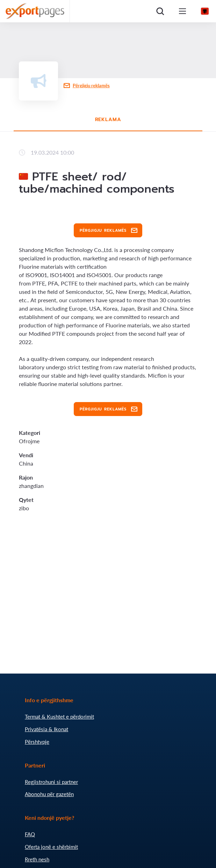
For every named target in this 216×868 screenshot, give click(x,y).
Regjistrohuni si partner (51, 782)
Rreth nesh (37, 859)
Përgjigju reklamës (91, 86)
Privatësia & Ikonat (46, 729)
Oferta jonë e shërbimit (51, 847)
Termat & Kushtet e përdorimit (59, 717)
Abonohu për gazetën (49, 794)
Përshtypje (37, 742)
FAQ (30, 834)
